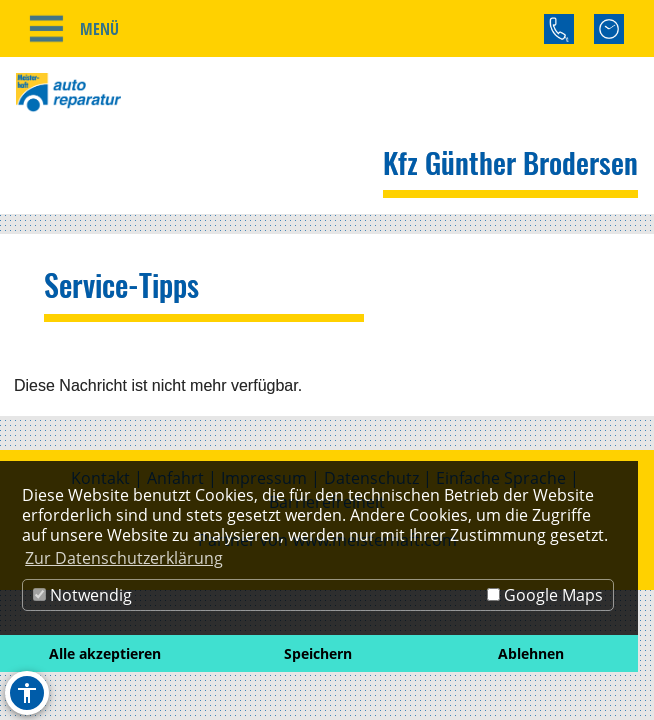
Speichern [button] (318, 653)
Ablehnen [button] (531, 653)
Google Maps (545, 595)
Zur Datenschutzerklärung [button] (124, 558)
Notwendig (82, 595)
